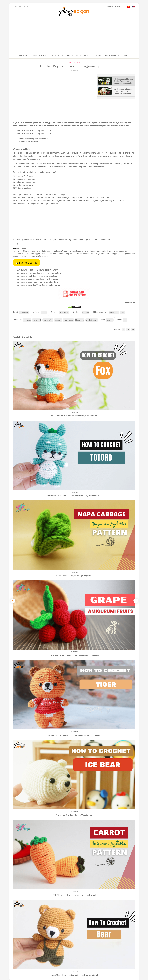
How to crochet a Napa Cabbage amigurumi (74, 575)
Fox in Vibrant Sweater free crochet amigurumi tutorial (74, 416)
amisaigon (27, 188)
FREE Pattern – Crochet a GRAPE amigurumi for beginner (74, 655)
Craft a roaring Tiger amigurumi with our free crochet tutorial (74, 735)
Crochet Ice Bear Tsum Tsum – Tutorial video (74, 815)
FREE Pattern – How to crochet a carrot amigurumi (74, 895)
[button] (48, 55)
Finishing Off (48, 320)
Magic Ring (79, 320)
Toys (122, 312)
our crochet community (50, 153)
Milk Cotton (64, 312)
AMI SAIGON (24, 55)
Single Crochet (92, 320)
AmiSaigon (29, 176)
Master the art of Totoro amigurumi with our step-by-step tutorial (74, 496)
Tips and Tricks (74, 55)
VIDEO (78, 63)
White (126, 320)
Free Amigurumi (41, 55)
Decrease (27, 320)
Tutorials (58, 55)
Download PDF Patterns (107, 55)
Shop (125, 55)
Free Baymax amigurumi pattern (38, 131)
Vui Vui (44, 312)
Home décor (114, 312)
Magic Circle (68, 320)
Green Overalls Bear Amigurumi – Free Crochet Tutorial (74, 975)
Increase (58, 320)
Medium (110, 320)
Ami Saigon (72, 63)
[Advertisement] (74, 36)
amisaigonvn (31, 182)
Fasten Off (37, 320)
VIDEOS (88, 55)
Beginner (86, 312)
